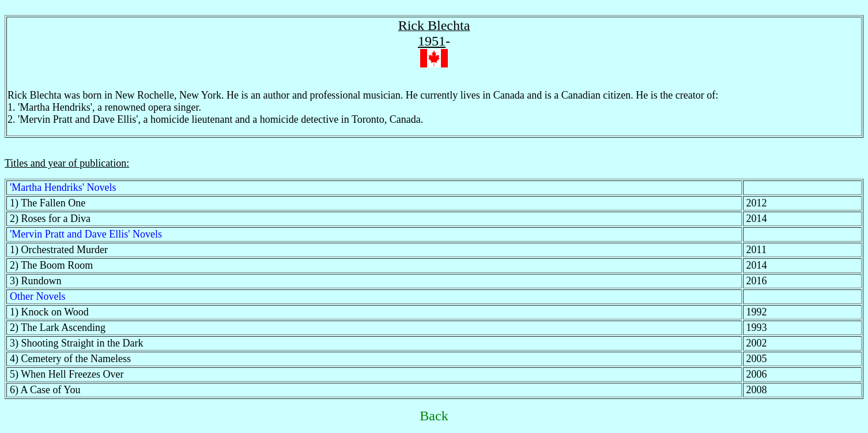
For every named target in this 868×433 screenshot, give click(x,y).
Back (434, 416)
